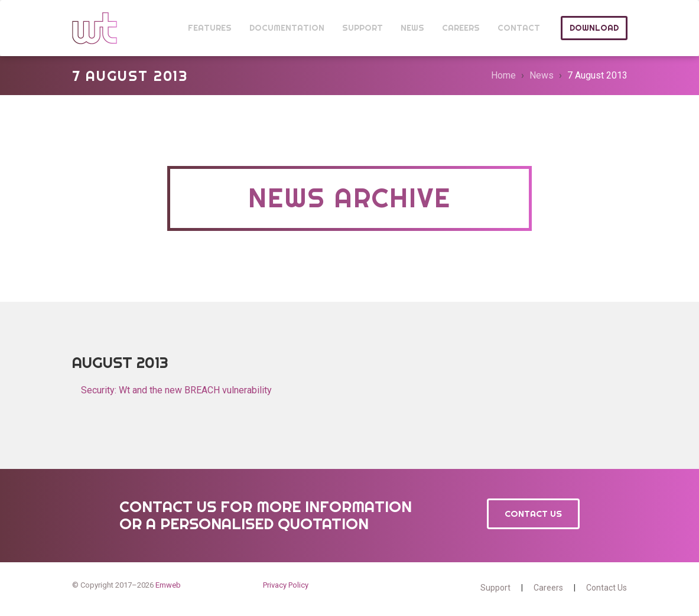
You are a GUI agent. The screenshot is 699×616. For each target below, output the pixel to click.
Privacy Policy (286, 585)
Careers (548, 588)
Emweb (168, 585)
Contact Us (533, 514)
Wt (95, 28)
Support (495, 588)
